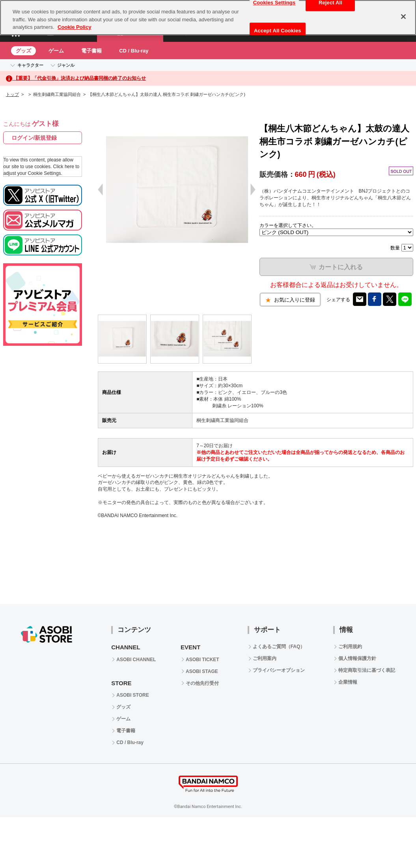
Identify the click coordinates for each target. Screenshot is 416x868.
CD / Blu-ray (134, 51)
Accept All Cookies (278, 31)
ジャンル (66, 65)
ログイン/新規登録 (34, 138)
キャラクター (30, 65)
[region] (208, 18)
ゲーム (56, 51)
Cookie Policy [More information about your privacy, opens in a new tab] (74, 27)
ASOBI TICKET (202, 660)
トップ (12, 94)
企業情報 (348, 682)
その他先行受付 (202, 683)
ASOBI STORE (132, 695)
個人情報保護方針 (357, 658)
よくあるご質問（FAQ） (279, 647)
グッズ (23, 51)
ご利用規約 (350, 647)
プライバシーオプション (279, 670)
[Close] (403, 17)
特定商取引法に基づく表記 (367, 670)
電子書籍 (91, 51)
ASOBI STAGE (202, 671)
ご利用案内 (265, 658)
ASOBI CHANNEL (136, 660)
